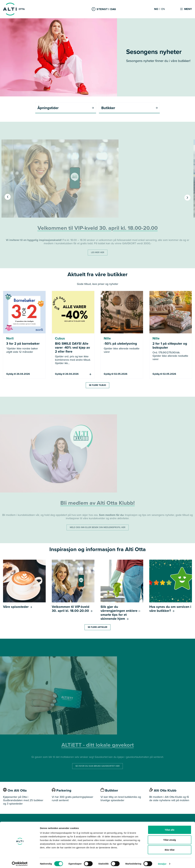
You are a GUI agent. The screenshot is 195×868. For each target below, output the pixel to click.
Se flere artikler (97, 627)
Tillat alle (170, 828)
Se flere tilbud (97, 385)
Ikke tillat (170, 848)
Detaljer (162, 862)
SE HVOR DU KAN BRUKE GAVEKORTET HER (97, 766)
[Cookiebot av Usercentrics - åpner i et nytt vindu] (20, 862)
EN (163, 9)
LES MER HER (98, 253)
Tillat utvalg (169, 838)
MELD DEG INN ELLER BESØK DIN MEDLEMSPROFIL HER (98, 528)
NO (156, 9)
